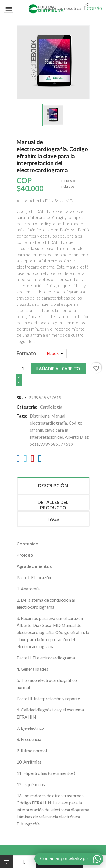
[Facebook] (18, 459)
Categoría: (27, 407)
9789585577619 (57, 444)
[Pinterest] (33, 459)
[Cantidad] (23, 368)
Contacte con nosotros (60, 8)
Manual (58, 416)
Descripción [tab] (53, 485)
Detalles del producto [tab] (53, 505)
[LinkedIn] (40, 459)
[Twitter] (25, 459)
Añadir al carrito (58, 369)
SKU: (21, 398)
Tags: (22, 416)
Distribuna (40, 416)
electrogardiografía (48, 423)
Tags (53, 519)
